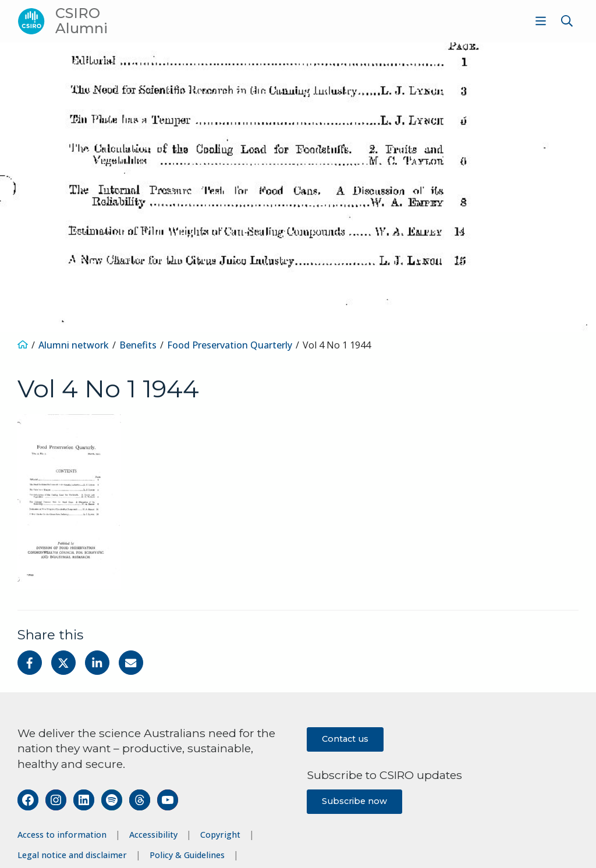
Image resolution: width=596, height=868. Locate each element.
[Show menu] (541, 21)
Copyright (220, 835)
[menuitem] (539, 21)
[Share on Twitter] (63, 663)
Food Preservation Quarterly (230, 345)
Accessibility (153, 835)
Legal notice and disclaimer (72, 855)
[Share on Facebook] (30, 663)
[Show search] (567, 21)
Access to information (62, 835)
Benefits (138, 345)
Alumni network (74, 345)
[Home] (23, 345)
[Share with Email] (131, 663)
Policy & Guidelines (187, 855)
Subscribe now (354, 801)
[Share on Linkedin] (97, 663)
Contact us (345, 739)
